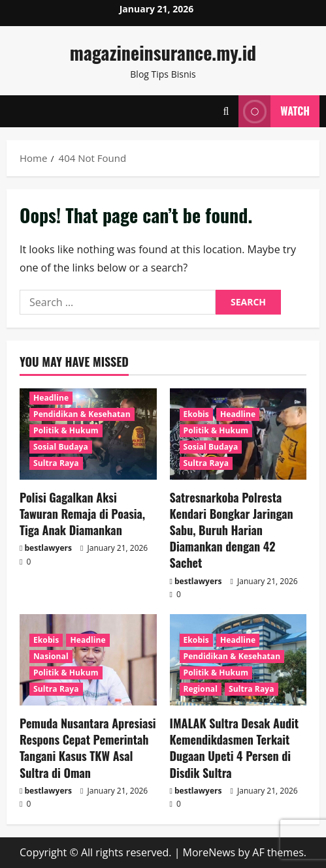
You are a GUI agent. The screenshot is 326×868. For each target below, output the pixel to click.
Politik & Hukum (66, 430)
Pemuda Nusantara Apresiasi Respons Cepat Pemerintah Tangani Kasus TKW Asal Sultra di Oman (88, 748)
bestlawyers (48, 548)
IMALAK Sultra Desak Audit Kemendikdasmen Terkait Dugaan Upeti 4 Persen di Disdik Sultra (235, 748)
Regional (201, 689)
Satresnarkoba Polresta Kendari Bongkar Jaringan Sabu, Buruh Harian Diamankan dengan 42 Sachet (232, 530)
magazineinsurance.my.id (163, 53)
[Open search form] (226, 111)
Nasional (51, 656)
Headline (51, 398)
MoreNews (209, 852)
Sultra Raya (56, 463)
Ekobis (196, 414)
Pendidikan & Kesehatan (82, 414)
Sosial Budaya (61, 447)
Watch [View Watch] (274, 111)
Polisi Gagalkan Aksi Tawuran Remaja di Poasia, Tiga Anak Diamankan (82, 514)
